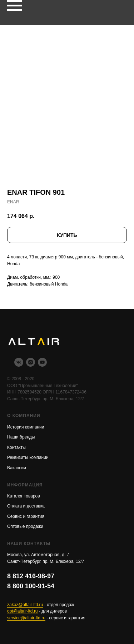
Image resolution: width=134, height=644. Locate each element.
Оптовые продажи (25, 526)
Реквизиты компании (28, 457)
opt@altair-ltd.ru (23, 611)
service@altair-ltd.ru (26, 618)
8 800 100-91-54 (31, 586)
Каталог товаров (24, 496)
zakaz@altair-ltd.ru (25, 605)
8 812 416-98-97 (31, 576)
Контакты (16, 447)
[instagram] (31, 365)
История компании (26, 427)
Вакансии (17, 468)
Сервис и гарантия (26, 516)
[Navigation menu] (15, 6)
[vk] (19, 365)
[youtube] (42, 365)
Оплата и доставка (26, 506)
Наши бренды (21, 437)
